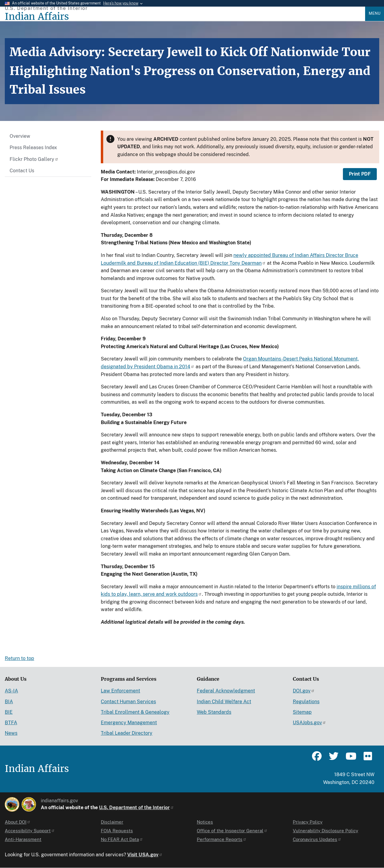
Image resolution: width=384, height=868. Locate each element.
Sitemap (302, 712)
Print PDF (360, 174)
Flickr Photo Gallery (34, 159)
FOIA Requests (117, 831)
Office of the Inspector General (232, 831)
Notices (205, 822)
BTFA (11, 723)
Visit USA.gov (145, 855)
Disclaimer (112, 822)
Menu (375, 13)
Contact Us (22, 171)
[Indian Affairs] (185, 17)
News (11, 733)
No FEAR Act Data (122, 839)
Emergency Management (129, 723)
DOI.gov (304, 691)
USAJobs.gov (309, 723)
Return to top (19, 658)
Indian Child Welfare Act (224, 702)
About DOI (18, 822)
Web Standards (214, 712)
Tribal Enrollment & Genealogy (135, 712)
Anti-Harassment (23, 839)
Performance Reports (222, 839)
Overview (20, 136)
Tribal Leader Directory (127, 733)
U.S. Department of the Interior (136, 808)
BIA (9, 702)
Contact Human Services (128, 702)
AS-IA (11, 691)
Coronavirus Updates (317, 839)
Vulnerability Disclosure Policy (325, 831)
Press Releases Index (33, 148)
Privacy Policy (308, 822)
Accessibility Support (30, 831)
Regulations (306, 702)
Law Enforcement (120, 691)
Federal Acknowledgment (226, 691)
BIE (9, 712)
